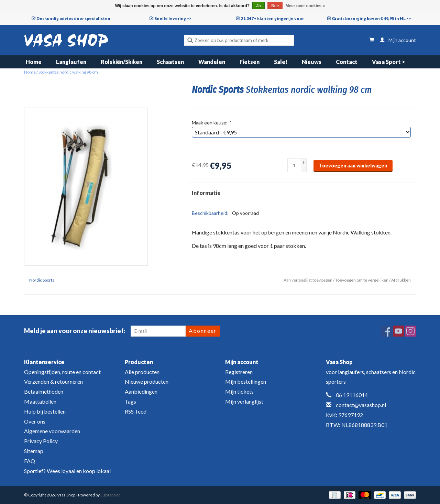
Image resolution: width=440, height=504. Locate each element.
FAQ (30, 461)
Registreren (239, 372)
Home (34, 62)
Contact (347, 62)
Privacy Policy (41, 441)
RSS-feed (136, 411)
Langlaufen (71, 62)
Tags (130, 401)
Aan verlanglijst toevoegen (308, 280)
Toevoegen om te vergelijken (362, 280)
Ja (258, 6)
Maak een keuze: (211, 123)
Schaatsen (170, 62)
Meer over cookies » (305, 6)
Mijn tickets (239, 391)
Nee (275, 6)
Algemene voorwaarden (52, 431)
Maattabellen (40, 401)
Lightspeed (111, 495)
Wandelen (212, 62)
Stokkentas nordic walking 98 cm (68, 72)
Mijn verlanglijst (244, 401)
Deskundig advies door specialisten (73, 18)
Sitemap (34, 451)
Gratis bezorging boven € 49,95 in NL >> (371, 18)
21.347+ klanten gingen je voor (272, 18)
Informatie (206, 193)
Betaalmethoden (44, 391)
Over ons (35, 421)
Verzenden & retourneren (53, 381)
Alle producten (142, 372)
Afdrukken (401, 280)
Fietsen (250, 62)
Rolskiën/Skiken (122, 62)
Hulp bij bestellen (45, 411)
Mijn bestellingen (246, 381)
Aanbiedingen (141, 391)
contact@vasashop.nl (361, 405)
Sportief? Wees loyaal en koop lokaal (67, 471)
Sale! (281, 62)
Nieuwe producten (147, 381)
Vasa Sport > (389, 62)
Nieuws (312, 62)
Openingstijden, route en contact (62, 372)
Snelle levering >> (173, 18)
